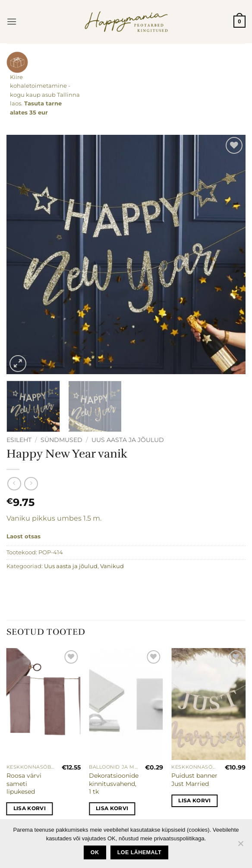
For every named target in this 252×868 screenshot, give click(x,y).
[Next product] (14, 484)
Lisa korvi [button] (30, 808)
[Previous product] (31, 484)
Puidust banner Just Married (194, 780)
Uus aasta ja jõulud (128, 440)
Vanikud (112, 566)
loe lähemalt (139, 852)
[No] (240, 846)
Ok (95, 852)
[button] (12, 21)
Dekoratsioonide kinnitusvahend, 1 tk (114, 784)
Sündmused (61, 440)
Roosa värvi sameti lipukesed (24, 784)
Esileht (19, 440)
